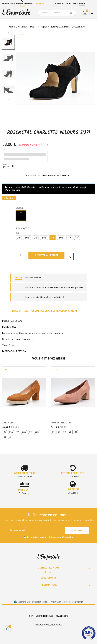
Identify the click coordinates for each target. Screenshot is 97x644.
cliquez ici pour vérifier (73, 602)
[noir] (21, 216)
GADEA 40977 (9, 423)
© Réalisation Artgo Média (48, 625)
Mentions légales (44, 616)
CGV (31, 616)
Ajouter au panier (46, 255)
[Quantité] (21, 255)
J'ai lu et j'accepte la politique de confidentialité (50, 537)
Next (8, 99)
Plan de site (62, 616)
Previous (8, 33)
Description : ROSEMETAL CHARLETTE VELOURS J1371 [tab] (45, 311)
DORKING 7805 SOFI (61, 423)
